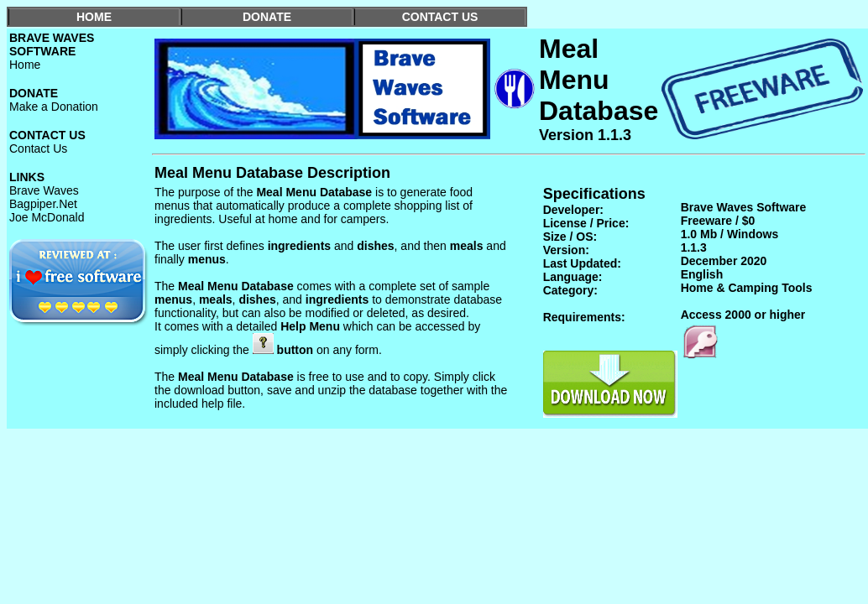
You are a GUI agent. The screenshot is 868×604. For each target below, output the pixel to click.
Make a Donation (54, 107)
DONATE (267, 17)
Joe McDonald (47, 217)
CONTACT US (440, 17)
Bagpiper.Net (43, 204)
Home (25, 65)
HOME (94, 17)
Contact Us (38, 148)
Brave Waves (44, 190)
